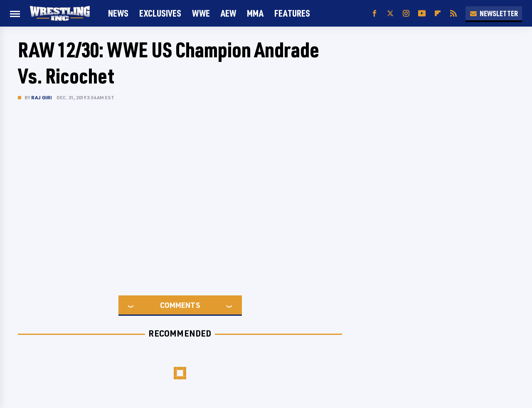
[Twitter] (390, 14)
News (118, 13)
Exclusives (160, 13)
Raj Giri (42, 97)
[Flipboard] (438, 14)
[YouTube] (422, 14)
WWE (201, 13)
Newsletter (494, 13)
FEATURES (292, 13)
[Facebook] (374, 14)
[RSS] (453, 14)
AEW (228, 13)
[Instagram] (406, 14)
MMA (255, 13)
